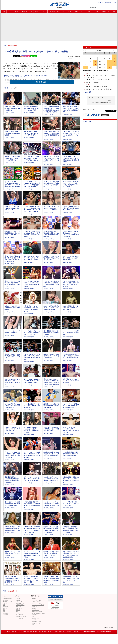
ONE (6, 88)
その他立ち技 (6, 607)
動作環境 (30, 631)
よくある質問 (58, 631)
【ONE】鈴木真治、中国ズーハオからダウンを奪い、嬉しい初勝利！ (37, 51)
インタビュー (35, 610)
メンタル (34, 620)
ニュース (10, 11)
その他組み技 (6, 613)
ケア (33, 616)
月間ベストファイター (21, 603)
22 (114, 65)
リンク (17, 613)
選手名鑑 (18, 610)
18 (95, 65)
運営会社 (76, 631)
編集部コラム (35, 618)
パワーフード (19, 608)
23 (86, 67)
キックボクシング (7, 602)
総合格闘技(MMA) (7, 598)
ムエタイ (5, 603)
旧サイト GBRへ (68, 631)
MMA (31, 11)
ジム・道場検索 (19, 615)
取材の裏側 (35, 615)
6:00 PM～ (98, 80)
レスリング (6, 608)
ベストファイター (89, 11)
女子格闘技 (6, 615)
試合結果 (17, 11)
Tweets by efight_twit (89, 109)
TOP (4, 11)
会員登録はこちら (111, 2)
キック (45, 11)
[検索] (99, 8)
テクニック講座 (36, 602)
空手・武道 (52, 11)
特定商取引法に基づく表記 (46, 631)
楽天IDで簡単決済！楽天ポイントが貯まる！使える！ (55, 605)
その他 (104, 11)
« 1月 (85, 50)
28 (109, 67)
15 (114, 62)
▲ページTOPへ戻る (109, 628)
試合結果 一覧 (13, 45)
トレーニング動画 (36, 603)
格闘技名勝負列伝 (20, 605)
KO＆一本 (24, 11)
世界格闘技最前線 (36, 621)
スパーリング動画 (36, 600)
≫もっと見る (87, 92)
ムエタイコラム (36, 623)
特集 (33, 625)
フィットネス (61, 11)
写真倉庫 (34, 608)
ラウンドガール (78, 11)
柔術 (4, 612)
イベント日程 (111, 11)
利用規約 (36, 631)
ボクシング (38, 11)
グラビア (69, 11)
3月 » (115, 50)
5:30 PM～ (99, 89)
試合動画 (34, 598)
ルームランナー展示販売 (55, 600)
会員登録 (24, 631)
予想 (17, 612)
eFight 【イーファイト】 (96, 98)
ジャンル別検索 (19, 618)
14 (109, 62)
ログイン (100, 2)
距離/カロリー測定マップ (22, 616)
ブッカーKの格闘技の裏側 (38, 613)
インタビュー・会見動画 (38, 605)
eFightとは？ (11, 631)
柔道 (4, 610)
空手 (4, 605)
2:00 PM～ (97, 87)
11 (95, 62)
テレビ (98, 11)
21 (109, 65)
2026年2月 (100, 50)
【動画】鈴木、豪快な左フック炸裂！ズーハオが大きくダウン (26, 76)
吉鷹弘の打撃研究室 (37, 612)
